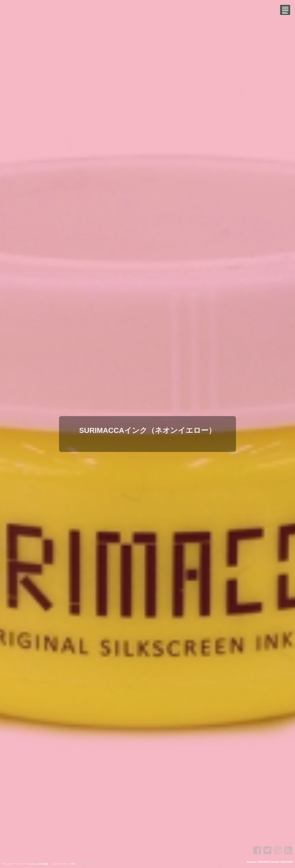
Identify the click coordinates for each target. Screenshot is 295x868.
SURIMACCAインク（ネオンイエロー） (147, 429)
